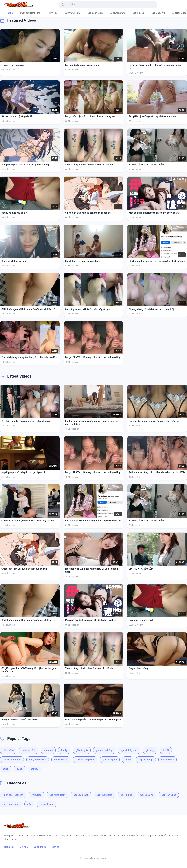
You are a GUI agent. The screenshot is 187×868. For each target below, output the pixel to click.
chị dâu (34, 769)
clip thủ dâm (168, 760)
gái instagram (110, 760)
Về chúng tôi (40, 847)
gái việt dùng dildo (85, 760)
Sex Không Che (118, 13)
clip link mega (146, 760)
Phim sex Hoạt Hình (30, 13)
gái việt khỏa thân (12, 760)
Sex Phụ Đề (138, 13)
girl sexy (150, 750)
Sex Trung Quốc (11, 804)
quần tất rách (29, 750)
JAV (29, 804)
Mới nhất (24, 847)
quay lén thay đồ (38, 760)
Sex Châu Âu (158, 13)
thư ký (64, 750)
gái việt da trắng (104, 750)
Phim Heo (53, 13)
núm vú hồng (61, 760)
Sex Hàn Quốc (169, 795)
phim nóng (8, 750)
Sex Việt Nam (46, 804)
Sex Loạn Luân (95, 13)
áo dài (166, 750)
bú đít (20, 769)
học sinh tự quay (129, 750)
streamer (48, 750)
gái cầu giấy (82, 750)
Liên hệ (55, 847)
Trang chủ (9, 847)
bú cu (128, 760)
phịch (6, 769)
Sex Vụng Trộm (73, 13)
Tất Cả (10, 13)
